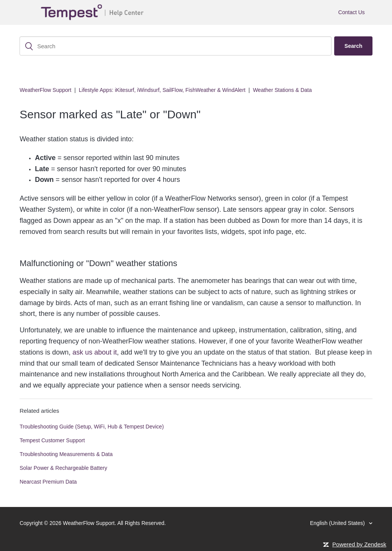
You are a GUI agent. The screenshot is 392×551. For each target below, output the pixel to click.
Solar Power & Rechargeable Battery (63, 468)
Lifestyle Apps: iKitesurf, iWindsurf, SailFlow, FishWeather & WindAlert (162, 90)
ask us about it (95, 352)
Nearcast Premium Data (48, 482)
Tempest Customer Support (52, 440)
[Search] (176, 46)
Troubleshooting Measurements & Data (66, 454)
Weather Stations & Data (283, 90)
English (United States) (338, 523)
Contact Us (352, 12)
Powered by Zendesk (359, 544)
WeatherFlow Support (45, 90)
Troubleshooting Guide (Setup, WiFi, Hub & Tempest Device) (92, 427)
